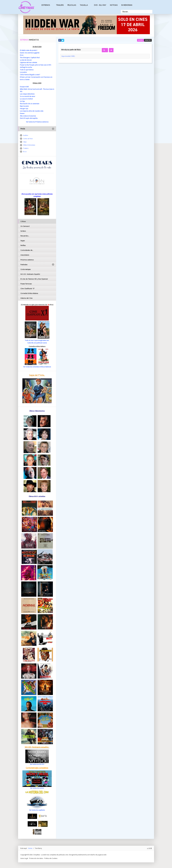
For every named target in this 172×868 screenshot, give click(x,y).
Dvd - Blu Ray (100, 5)
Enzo (22, 55)
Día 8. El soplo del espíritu (29, 117)
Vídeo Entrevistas (29, 144)
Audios (26, 134)
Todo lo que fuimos (27, 69)
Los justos (24, 72)
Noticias (114, 5)
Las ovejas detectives (27, 93)
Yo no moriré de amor (28, 96)
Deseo (22, 112)
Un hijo (22, 100)
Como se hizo (28, 138)
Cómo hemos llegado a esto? (30, 74)
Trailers (60, 5)
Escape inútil (24, 86)
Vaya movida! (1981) (68, 56)
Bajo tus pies (24, 105)
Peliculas (72, 5)
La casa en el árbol (26, 98)
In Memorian (127, 5)
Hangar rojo (24, 108)
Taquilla (84, 5)
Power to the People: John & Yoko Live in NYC (36, 65)
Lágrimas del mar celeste (29, 62)
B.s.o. (25, 151)
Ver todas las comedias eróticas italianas (37, 366)
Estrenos (46, 5)
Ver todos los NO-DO (37, 763)
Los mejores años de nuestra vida (32, 110)
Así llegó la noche (26, 67)
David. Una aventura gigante (30, 53)
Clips (25, 141)
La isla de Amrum (26, 60)
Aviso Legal (24, 857)
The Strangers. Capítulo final (30, 57)
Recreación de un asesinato (30, 103)
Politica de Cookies (51, 857)
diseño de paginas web (98, 853)
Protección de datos (36, 857)
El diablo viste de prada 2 (29, 50)
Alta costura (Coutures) (28, 115)
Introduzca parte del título (60, 48)
